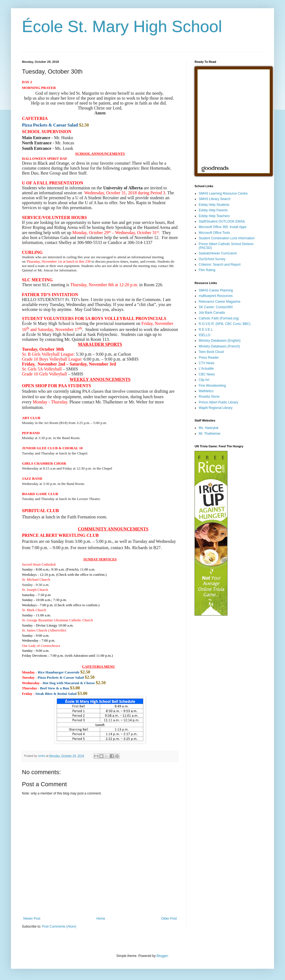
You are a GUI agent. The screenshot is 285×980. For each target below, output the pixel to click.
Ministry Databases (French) (219, 346)
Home (101, 919)
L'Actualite (206, 369)
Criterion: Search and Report (220, 265)
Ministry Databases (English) (220, 341)
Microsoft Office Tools (214, 233)
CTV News (206, 363)
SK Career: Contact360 (216, 307)
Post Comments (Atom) (59, 926)
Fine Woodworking (212, 386)
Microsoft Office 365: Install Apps (223, 227)
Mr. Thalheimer (210, 434)
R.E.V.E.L (206, 330)
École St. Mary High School (122, 26)
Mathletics (206, 391)
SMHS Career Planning (216, 290)
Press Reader (209, 358)
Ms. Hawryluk (209, 428)
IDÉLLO (205, 335)
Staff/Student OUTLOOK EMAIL (222, 221)
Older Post (169, 919)
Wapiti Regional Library (216, 408)
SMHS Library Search (215, 199)
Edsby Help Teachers (214, 216)
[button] (32, 478)
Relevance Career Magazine (220, 302)
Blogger (162, 956)
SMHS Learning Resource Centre (223, 193)
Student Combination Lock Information (227, 238)
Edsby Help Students (214, 205)
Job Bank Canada (212, 313)
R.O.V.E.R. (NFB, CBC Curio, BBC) (225, 324)
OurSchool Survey (212, 259)
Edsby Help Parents (213, 210)
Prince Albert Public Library (218, 402)
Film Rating (207, 270)
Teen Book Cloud (211, 352)
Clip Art (204, 380)
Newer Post (32, 919)
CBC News (207, 374)
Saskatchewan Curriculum (218, 253)
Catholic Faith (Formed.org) (219, 318)
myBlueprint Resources (216, 296)
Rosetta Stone (209, 397)
